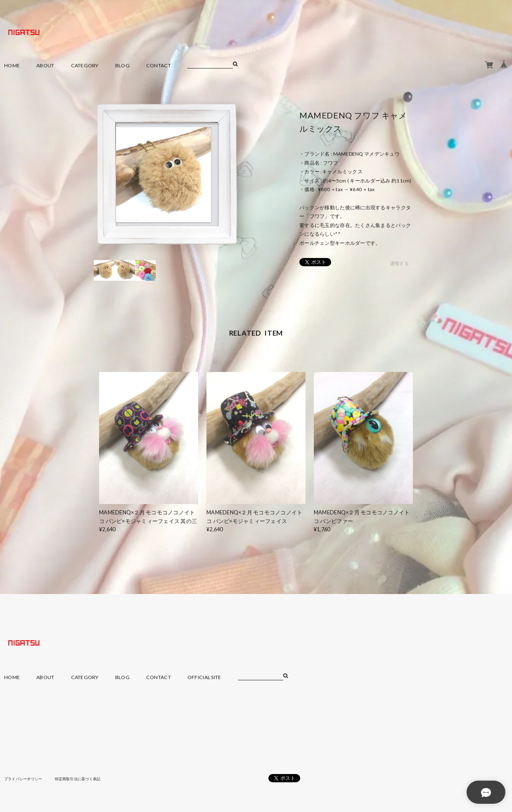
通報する (399, 264)
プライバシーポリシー (25, 779)
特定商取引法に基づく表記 (84, 779)
